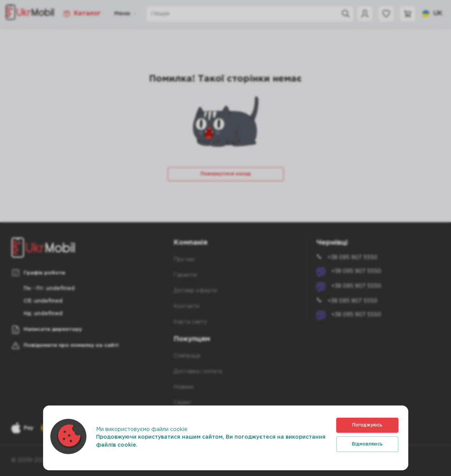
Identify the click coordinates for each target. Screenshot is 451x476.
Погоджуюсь (367, 425)
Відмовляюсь (367, 444)
